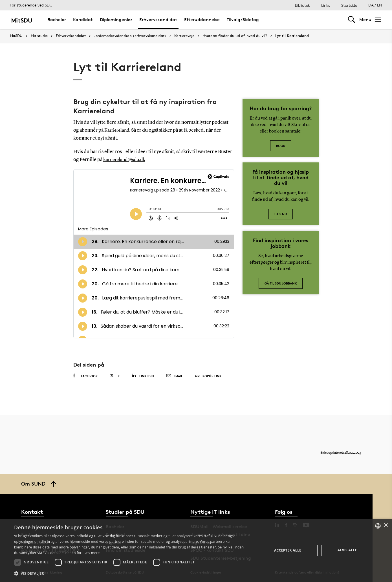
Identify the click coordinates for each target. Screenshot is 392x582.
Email (174, 376)
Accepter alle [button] (288, 550)
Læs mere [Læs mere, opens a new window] (92, 553)
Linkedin (143, 375)
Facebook (86, 376)
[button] (131, 574)
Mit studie (39, 36)
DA (371, 5)
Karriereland (118, 130)
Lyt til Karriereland (292, 36)
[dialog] (196, 550)
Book (281, 146)
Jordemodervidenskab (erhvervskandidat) (130, 36)
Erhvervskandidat (158, 20)
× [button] (386, 525)
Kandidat (83, 20)
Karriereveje (184, 36)
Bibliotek (302, 5)
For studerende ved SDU (31, 5)
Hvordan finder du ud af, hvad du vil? (235, 36)
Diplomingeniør (116, 20)
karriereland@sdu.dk (126, 160)
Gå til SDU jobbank (281, 283)
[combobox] (378, 526)
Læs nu (281, 214)
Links (326, 5)
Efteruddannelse (202, 20)
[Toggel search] (352, 20)
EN (380, 5)
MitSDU (16, 36)
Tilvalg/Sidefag (243, 20)
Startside (349, 5)
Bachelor (57, 20)
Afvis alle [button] (347, 550)
